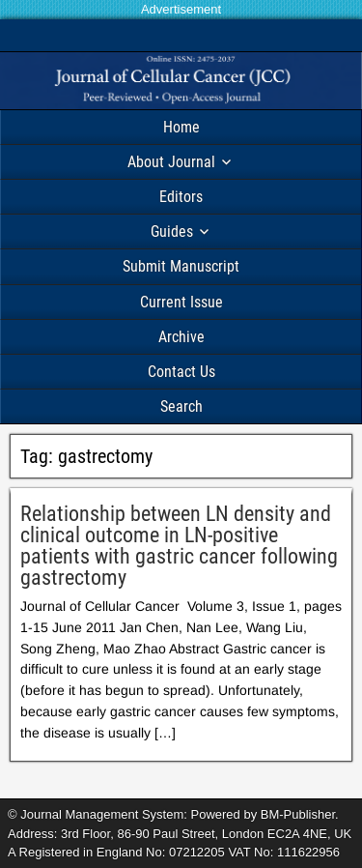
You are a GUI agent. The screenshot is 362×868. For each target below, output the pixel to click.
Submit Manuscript (181, 266)
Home (181, 127)
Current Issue (181, 302)
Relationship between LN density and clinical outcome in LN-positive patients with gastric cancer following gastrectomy (179, 546)
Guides (172, 231)
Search (181, 406)
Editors (181, 197)
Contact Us (181, 372)
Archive (181, 337)
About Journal (171, 162)
